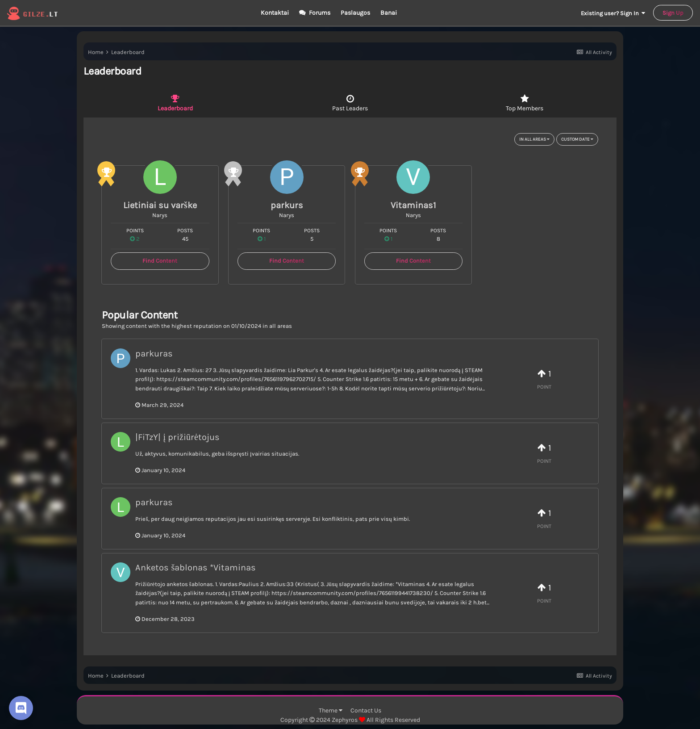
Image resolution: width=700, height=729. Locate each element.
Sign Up (673, 13)
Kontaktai (275, 13)
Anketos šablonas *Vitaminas (196, 568)
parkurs (287, 205)
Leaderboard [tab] (175, 103)
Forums (319, 13)
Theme (331, 710)
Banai (389, 13)
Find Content (160, 261)
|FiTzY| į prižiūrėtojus (177, 437)
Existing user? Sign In (613, 13)
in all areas (534, 139)
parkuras (154, 354)
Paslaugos (355, 13)
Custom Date (577, 139)
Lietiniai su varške (160, 205)
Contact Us (366, 710)
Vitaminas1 (413, 205)
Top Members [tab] (525, 103)
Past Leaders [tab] (350, 103)
